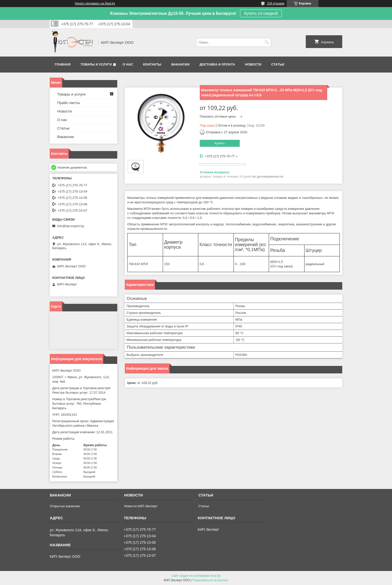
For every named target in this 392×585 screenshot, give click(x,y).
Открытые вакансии (65, 506)
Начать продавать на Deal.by (95, 4)
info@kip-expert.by (71, 226)
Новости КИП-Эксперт (141, 506)
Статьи (278, 64)
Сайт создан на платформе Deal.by (196, 576)
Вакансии (180, 64)
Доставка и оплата (217, 64)
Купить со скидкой (261, 13)
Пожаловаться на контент (210, 580)
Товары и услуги (96, 64)
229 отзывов (276, 4)
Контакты (152, 64)
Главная (63, 64)
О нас (128, 64)
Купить (220, 143)
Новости (253, 64)
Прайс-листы (69, 103)
